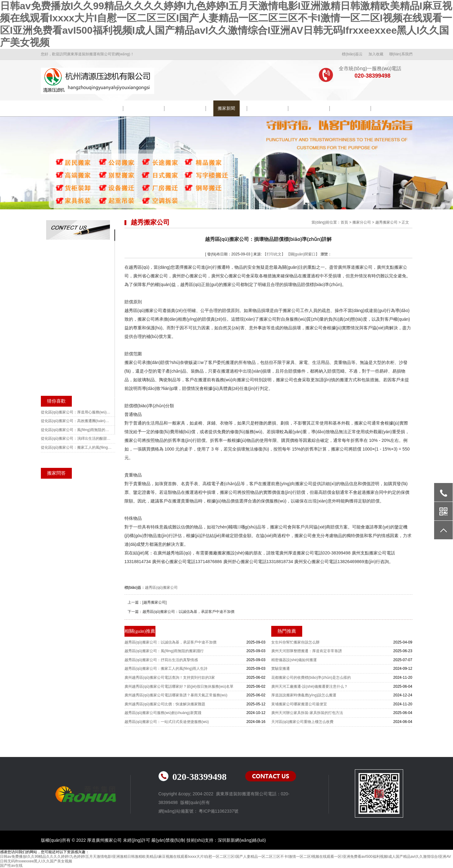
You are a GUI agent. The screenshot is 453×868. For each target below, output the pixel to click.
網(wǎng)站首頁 (61, 108)
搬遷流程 (268, 108)
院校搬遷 (144, 108)
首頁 (344, 222)
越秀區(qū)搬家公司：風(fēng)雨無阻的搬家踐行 (164, 651)
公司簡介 (102, 108)
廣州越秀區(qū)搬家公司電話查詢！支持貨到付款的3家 (170, 678)
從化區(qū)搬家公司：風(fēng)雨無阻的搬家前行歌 (76, 430)
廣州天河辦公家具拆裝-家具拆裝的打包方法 (307, 713)
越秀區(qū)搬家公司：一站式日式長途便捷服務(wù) (167, 722)
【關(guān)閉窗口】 (303, 254)
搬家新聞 (226, 108)
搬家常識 (309, 108)
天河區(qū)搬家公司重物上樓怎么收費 (302, 722)
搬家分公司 (362, 222)
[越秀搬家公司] (155, 602)
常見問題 (350, 108)
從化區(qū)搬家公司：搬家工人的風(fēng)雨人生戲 (76, 447)
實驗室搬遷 (281, 669)
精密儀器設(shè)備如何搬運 (294, 660)
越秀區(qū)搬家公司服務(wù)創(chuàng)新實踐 (163, 713)
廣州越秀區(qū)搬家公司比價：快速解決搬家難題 (165, 704)
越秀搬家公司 (386, 222)
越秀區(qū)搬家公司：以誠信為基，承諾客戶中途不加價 (188, 612)
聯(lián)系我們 (401, 54)
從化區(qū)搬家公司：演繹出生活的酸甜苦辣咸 (76, 438)
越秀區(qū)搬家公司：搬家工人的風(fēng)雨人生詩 (166, 669)
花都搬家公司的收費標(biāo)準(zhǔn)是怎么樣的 (311, 678)
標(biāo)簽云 (352, 54)
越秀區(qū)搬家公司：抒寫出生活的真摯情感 (161, 660)
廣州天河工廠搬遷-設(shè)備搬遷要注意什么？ (309, 686)
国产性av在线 (11, 866)
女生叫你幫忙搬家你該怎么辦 (295, 642)
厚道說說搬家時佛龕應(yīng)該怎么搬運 (304, 695)
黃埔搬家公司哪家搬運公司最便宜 (299, 704)
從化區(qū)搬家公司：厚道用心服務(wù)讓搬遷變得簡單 (76, 412)
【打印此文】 (274, 254)
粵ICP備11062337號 (219, 811)
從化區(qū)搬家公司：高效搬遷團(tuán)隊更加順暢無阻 (76, 421)
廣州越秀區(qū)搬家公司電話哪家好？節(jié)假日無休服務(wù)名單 (179, 686)
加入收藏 (376, 54)
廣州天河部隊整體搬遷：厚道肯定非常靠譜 (307, 651)
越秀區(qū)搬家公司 (161, 588)
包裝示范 (185, 108)
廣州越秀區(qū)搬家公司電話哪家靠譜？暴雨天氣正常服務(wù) (176, 695)
